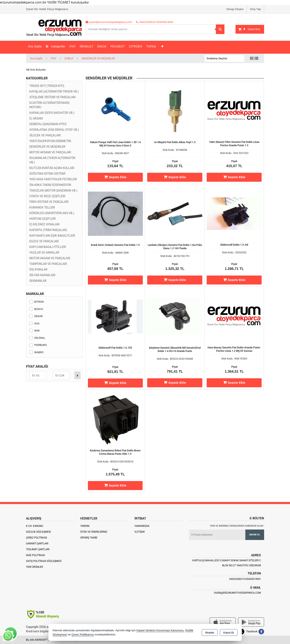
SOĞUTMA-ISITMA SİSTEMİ (47, 174)
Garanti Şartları (37, 544)
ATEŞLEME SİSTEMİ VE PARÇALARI (53, 97)
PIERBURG (38, 345)
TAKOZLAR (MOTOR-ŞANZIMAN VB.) (53, 191)
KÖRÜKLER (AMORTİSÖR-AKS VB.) (52, 213)
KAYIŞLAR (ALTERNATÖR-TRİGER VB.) (54, 91)
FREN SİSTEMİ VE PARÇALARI (49, 202)
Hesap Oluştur (235, 9)
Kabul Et (229, 633)
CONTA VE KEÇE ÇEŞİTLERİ (47, 196)
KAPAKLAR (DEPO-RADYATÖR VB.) (52, 113)
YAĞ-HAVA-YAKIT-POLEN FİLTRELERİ (53, 179)
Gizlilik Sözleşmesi (39, 532)
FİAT (73, 46)
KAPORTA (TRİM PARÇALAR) (48, 230)
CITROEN (136, 46)
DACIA (102, 46)
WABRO (37, 352)
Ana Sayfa (35, 46)
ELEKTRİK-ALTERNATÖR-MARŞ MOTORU (49, 105)
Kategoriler (56, 46)
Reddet (210, 633)
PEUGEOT (118, 46)
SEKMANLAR (38, 281)
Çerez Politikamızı (83, 634)
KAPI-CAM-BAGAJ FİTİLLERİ (48, 247)
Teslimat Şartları (38, 549)
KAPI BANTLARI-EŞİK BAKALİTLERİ (52, 236)
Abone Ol (255, 535)
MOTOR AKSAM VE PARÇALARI (50, 258)
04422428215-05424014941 (245, 579)
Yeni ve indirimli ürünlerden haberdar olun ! (237, 526)
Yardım (85, 526)
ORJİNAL (37, 338)
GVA (35, 323)
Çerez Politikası (37, 538)
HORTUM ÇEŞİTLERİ (43, 219)
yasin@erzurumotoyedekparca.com (237, 593)
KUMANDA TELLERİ (42, 207)
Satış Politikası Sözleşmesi (44, 561)
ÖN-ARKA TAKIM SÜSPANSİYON (50, 185)
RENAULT (86, 46)
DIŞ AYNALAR (38, 269)
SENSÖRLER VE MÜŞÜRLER (47, 147)
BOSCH (36, 309)
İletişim (139, 532)
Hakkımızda (142, 526)
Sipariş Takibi (89, 538)
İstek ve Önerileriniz (94, 532)
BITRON (37, 302)
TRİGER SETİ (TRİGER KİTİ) (47, 86)
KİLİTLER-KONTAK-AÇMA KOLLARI (52, 168)
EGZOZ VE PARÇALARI (44, 241)
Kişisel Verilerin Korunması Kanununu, (160, 630)
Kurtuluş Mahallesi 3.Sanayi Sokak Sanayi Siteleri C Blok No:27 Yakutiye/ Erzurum (227, 563)
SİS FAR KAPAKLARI (42, 275)
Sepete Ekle (115, 177)
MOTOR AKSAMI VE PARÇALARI (50, 152)
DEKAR (36, 316)
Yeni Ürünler (35, 567)
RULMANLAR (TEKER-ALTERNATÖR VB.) (52, 160)
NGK (35, 331)
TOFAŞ (151, 46)
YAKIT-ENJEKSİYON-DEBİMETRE (50, 141)
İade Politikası (35, 555)
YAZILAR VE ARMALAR (44, 253)
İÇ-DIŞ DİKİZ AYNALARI (44, 224)
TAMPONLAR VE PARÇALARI (48, 264)
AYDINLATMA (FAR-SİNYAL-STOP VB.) (54, 130)
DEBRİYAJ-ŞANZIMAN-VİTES (48, 124)
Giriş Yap (255, 9)
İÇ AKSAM (36, 118)
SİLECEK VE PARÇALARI (45, 135)
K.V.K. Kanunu (35, 526)
